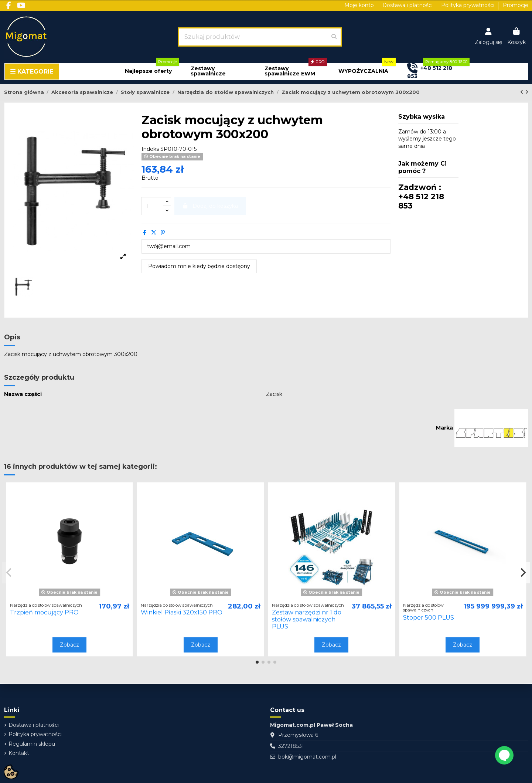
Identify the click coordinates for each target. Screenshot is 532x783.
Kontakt (19, 753)
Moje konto (360, 5)
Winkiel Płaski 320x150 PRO (182, 612)
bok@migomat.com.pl (307, 757)
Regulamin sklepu (32, 744)
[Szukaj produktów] (334, 37)
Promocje (516, 5)
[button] (148, 71)
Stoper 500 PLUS (429, 618)
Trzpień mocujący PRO (44, 612)
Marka (444, 428)
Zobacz (69, 645)
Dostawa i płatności (408, 5)
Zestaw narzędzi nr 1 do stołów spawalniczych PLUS (307, 619)
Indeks (150, 149)
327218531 (291, 746)
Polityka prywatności (468, 5)
